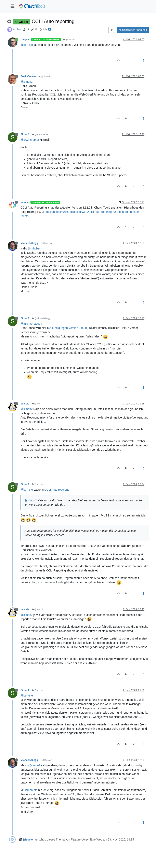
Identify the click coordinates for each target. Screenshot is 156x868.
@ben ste (69, 40)
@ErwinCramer (40, 135)
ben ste (25, 404)
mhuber (25, 202)
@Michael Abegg (41, 318)
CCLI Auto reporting (57, 490)
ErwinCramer (28, 76)
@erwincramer (30, 140)
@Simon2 (44, 76)
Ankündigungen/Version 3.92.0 (68, 328)
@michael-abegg (31, 324)
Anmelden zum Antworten (133, 30)
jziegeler (25, 40)
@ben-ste (27, 45)
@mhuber (46, 243)
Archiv (17, 29)
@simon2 (27, 82)
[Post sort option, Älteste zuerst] (112, 30)
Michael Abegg (29, 243)
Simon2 (25, 134)
